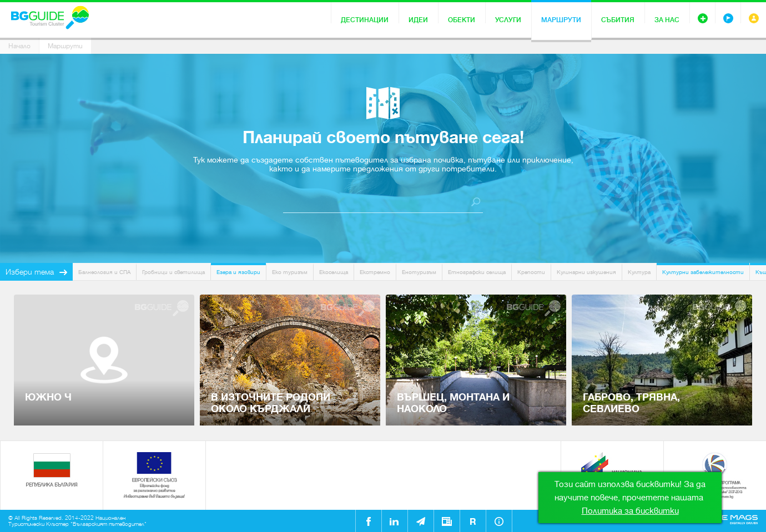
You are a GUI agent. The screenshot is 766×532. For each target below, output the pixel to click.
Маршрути (561, 20)
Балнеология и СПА (104, 272)
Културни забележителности (703, 272)
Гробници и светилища (173, 272)
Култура (639, 272)
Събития (618, 20)
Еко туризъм (290, 272)
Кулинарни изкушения (586, 272)
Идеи (418, 20)
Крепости (531, 272)
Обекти (462, 20)
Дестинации (365, 20)
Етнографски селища (477, 272)
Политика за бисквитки (630, 511)
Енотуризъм (419, 272)
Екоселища (334, 272)
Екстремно (375, 272)
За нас (667, 20)
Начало (19, 46)
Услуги (508, 20)
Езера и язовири (238, 272)
